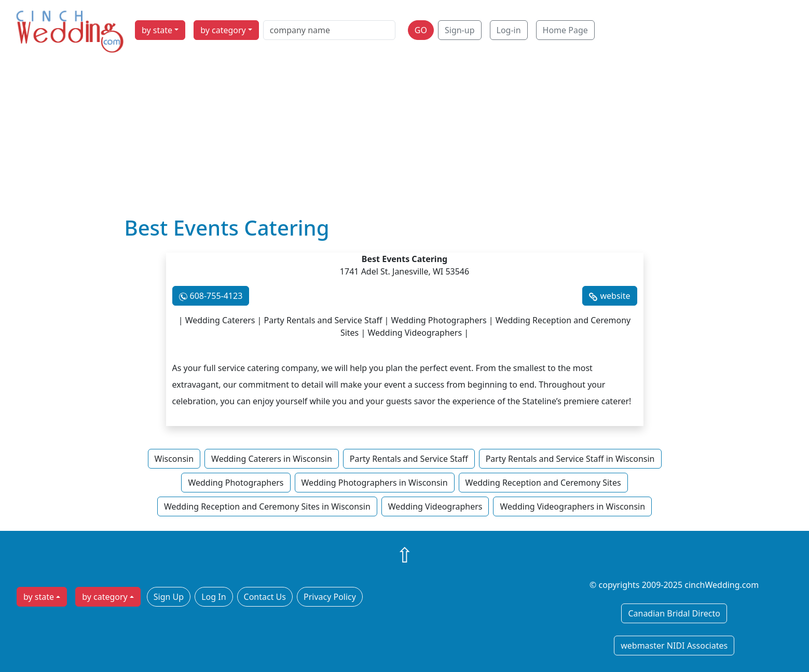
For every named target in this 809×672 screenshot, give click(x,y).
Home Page (565, 30)
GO (421, 30)
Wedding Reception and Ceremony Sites (543, 483)
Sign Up (169, 597)
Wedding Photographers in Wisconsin (375, 483)
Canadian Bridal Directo (674, 613)
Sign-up (460, 30)
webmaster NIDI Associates (674, 646)
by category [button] (223, 30)
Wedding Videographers (435, 506)
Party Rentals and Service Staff (409, 459)
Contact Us (265, 597)
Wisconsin (174, 459)
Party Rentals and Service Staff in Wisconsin (570, 459)
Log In (214, 597)
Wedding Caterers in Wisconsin (272, 459)
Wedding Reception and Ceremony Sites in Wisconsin (267, 506)
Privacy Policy (330, 597)
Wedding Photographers (236, 483)
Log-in (509, 30)
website (615, 296)
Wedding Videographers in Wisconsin (572, 506)
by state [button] (157, 30)
